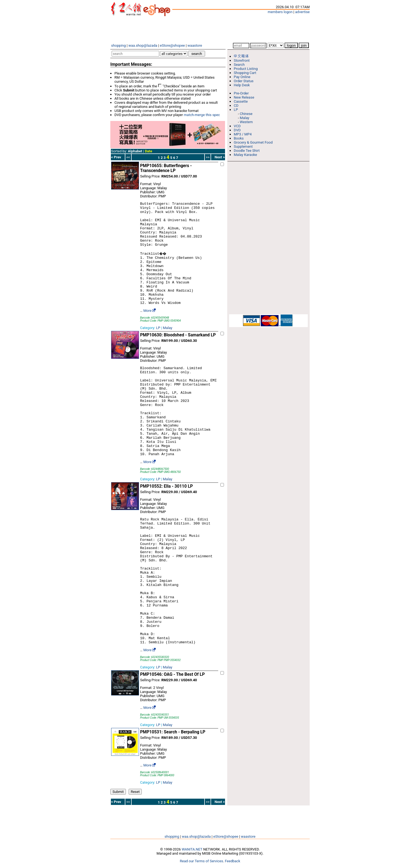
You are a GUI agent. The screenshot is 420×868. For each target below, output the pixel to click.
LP (158, 328)
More (147, 311)
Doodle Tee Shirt (247, 151)
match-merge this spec (202, 115)
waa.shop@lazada (143, 45)
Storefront (242, 60)
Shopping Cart (245, 73)
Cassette (241, 101)
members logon (280, 12)
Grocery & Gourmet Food (253, 142)
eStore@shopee (172, 45)
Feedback (233, 861)
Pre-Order (241, 93)
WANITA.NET (192, 849)
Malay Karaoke (245, 155)
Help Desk (242, 85)
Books (239, 138)
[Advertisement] (210, 29)
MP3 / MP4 (243, 134)
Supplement (243, 146)
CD (236, 106)
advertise (302, 12)
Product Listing (246, 69)
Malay (168, 328)
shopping (119, 45)
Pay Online (242, 77)
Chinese (246, 114)
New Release (244, 97)
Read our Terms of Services (202, 861)
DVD (237, 130)
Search (239, 65)
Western (246, 122)
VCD (237, 126)
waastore (195, 45)
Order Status (244, 81)
